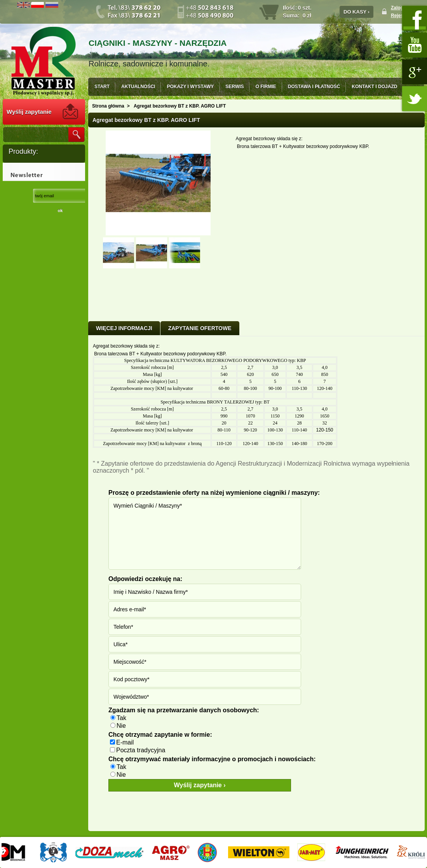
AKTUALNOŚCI (138, 87)
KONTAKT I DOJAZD (374, 87)
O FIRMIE (266, 87)
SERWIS (234, 87)
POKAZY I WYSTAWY (190, 87)
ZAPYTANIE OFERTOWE (200, 328)
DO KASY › (356, 12)
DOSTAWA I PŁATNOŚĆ (314, 87)
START (102, 87)
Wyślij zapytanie (29, 112)
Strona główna (108, 106)
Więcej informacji (124, 328)
